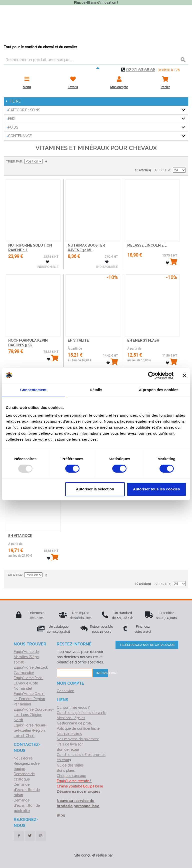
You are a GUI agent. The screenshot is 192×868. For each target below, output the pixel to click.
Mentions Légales (71, 718)
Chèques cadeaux (71, 776)
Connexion (65, 691)
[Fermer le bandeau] (184, 375)
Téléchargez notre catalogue (147, 645)
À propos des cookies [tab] (159, 389)
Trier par (14, 161)
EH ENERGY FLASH (143, 340)
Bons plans (66, 770)
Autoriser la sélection (95, 489)
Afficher (162, 170)
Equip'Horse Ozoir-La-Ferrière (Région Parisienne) (29, 699)
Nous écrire (23, 758)
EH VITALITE (78, 340)
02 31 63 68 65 (141, 70)
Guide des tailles (70, 765)
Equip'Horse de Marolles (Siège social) (26, 657)
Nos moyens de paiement (78, 739)
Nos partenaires (69, 734)
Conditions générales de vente (81, 713)
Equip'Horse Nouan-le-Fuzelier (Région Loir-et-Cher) (30, 730)
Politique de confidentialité (78, 728)
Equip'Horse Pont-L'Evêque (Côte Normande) (28, 683)
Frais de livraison (70, 744)
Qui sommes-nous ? (73, 707)
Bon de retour (68, 749)
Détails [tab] (96, 389)
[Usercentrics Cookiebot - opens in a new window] (152, 375)
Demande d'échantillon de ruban (27, 790)
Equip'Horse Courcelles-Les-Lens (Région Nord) (34, 715)
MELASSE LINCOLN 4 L (147, 245)
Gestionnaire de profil (74, 723)
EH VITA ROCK (20, 536)
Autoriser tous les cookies (156, 489)
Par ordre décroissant (47, 162)
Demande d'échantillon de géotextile (27, 805)
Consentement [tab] (33, 389)
